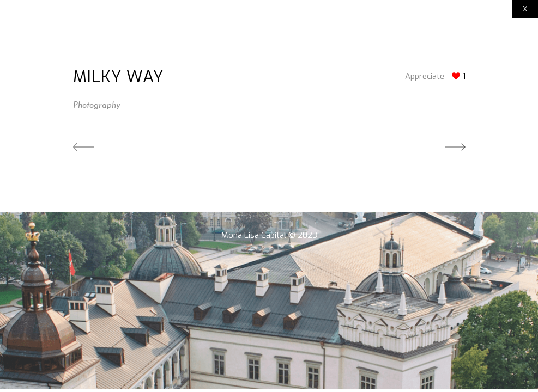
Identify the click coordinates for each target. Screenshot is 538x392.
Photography (96, 106)
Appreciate (425, 76)
